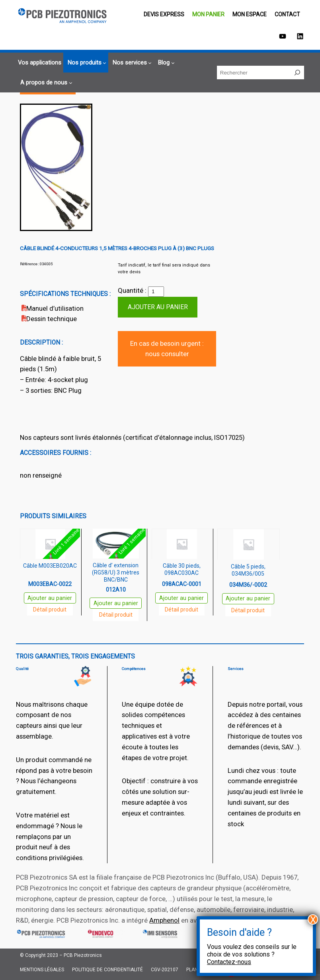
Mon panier (208, 14)
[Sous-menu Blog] (165, 63)
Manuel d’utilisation (55, 308)
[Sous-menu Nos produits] (86, 63)
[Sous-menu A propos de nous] (45, 83)
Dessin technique (52, 319)
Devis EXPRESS (164, 14)
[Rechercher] (297, 73)
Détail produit (50, 610)
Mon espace (250, 14)
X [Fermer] (313, 919)
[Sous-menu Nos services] (131, 63)
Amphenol (164, 920)
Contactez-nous (229, 962)
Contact (287, 14)
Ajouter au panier (158, 307)
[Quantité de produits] (156, 292)
